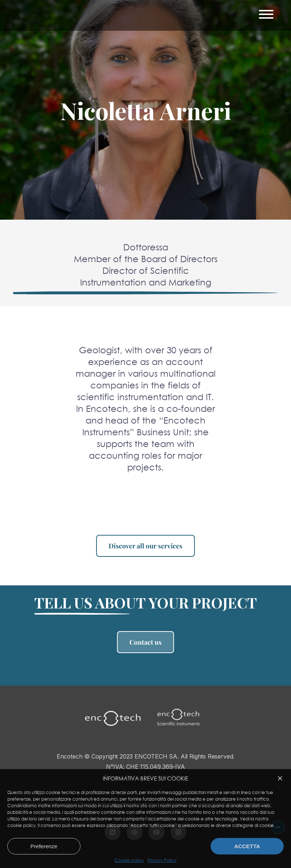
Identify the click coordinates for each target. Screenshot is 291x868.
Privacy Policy (162, 860)
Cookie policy (129, 860)
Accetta (247, 846)
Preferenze (44, 846)
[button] (280, 778)
